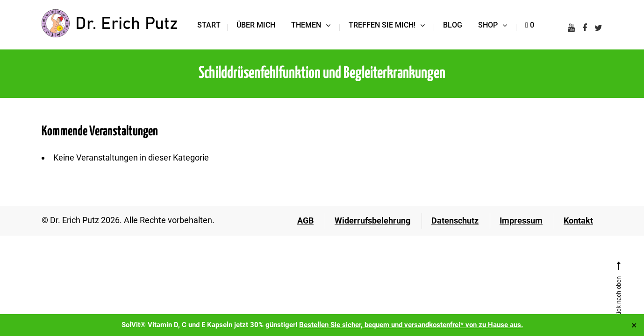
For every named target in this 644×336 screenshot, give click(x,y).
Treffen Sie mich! (382, 25)
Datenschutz (455, 220)
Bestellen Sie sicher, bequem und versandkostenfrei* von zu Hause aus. (411, 325)
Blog (453, 25)
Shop (488, 25)
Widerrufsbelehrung (372, 220)
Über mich (256, 25)
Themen (306, 25)
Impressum (521, 220)
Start (209, 25)
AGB (305, 220)
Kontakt (578, 220)
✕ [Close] (634, 325)
